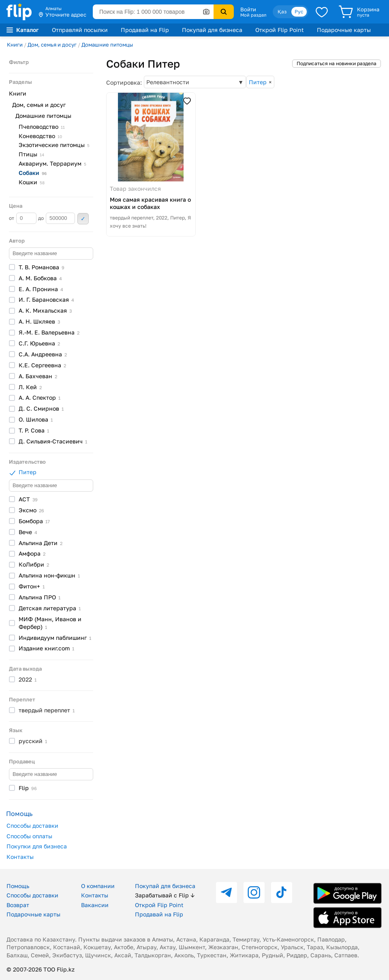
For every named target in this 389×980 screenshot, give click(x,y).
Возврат (18, 905)
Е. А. (41, 289)
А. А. (40, 397)
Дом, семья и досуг (52, 45)
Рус (299, 12)
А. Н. (39, 321)
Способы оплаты (29, 836)
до (57, 218)
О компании (98, 886)
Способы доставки (32, 826)
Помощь (18, 886)
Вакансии (95, 905)
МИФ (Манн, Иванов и (50, 623)
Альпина (41, 543)
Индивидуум (55, 638)
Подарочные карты (344, 30)
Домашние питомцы (107, 45)
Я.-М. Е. (49, 332)
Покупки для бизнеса (37, 846)
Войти (248, 9)
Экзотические (54, 145)
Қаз (282, 12)
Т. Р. (34, 430)
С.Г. (39, 343)
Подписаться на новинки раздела (337, 63)
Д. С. (41, 408)
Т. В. (42, 267)
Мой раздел (253, 15)
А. (38, 376)
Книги (15, 45)
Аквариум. (52, 163)
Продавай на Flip (145, 30)
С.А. (43, 354)
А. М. (40, 278)
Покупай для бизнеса (212, 30)
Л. (30, 387)
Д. (53, 441)
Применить (83, 219)
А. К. (45, 310)
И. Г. (46, 299)
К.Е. (42, 365)
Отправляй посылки (80, 30)
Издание (46, 648)
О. (36, 419)
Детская (50, 608)
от (23, 218)
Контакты (20, 857)
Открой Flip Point (280, 30)
